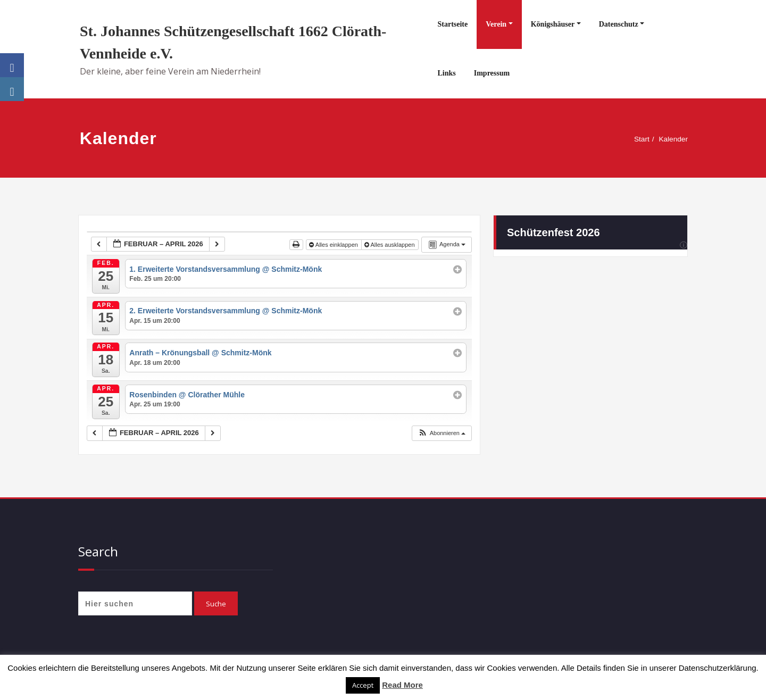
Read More (402, 685)
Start (638, 139)
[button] (442, 433)
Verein (496, 24)
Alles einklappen (334, 245)
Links (446, 73)
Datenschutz (619, 24)
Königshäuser (553, 24)
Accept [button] (363, 685)
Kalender (672, 139)
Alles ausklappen (390, 245)
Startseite (452, 24)
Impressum (492, 73)
